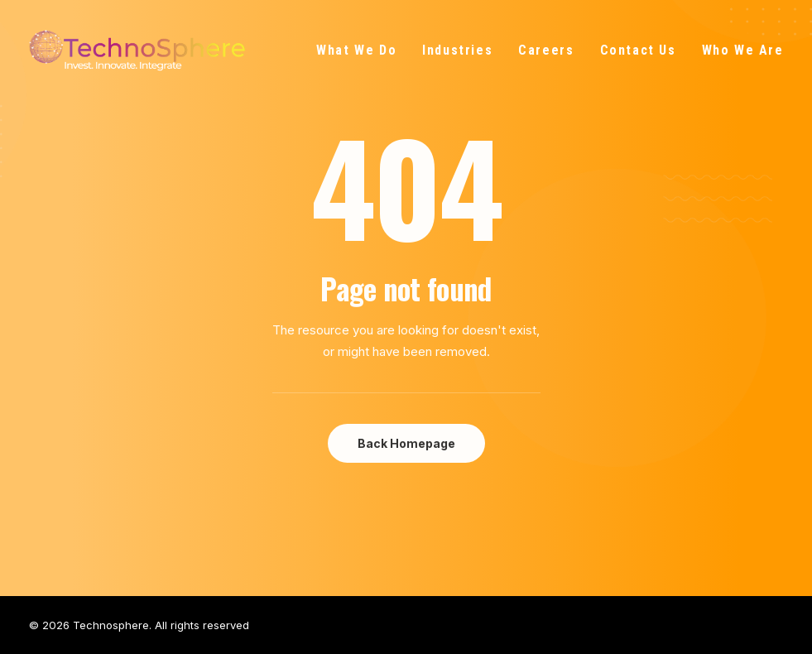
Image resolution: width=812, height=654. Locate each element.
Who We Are (743, 50)
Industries (457, 50)
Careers (546, 50)
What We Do (356, 50)
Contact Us (638, 50)
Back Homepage (406, 443)
